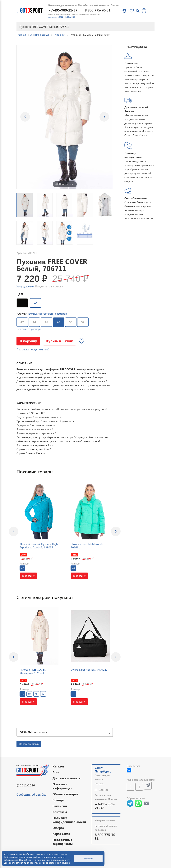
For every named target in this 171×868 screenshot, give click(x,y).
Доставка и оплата (67, 778)
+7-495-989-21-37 (63, 10)
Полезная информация (62, 786)
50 (71, 322)
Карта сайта (61, 834)
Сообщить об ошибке (31, 794)
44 (34, 322)
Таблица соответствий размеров (47, 314)
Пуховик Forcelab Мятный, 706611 (87, 546)
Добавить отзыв (29, 744)
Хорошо (88, 858)
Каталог (58, 766)
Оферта (58, 828)
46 (46, 322)
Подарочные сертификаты (63, 842)
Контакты (60, 812)
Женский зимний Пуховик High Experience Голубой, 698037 (39, 546)
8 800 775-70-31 (98, 10)
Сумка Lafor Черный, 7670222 (89, 670)
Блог (56, 772)
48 (57, 321)
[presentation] (14, 531)
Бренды (58, 800)
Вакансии (60, 806)
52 (83, 322)
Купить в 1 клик (60, 341)
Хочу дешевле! (25, 286)
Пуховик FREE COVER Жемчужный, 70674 (33, 671)
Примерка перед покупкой (33, 349)
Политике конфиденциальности (53, 860)
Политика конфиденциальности (69, 820)
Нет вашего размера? (29, 329)
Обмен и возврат (65, 794)
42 (22, 322)
